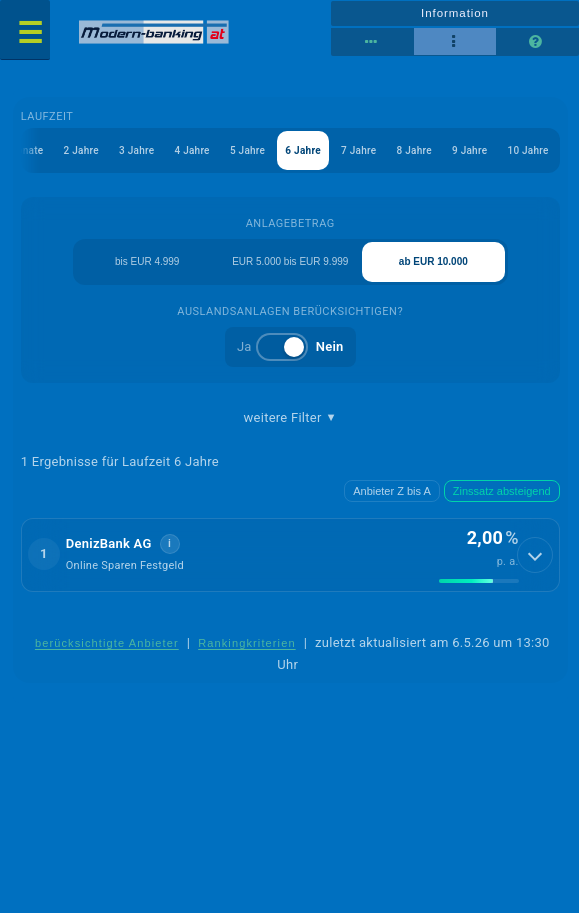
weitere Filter (290, 418)
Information (455, 13)
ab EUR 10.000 (433, 261)
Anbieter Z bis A (392, 491)
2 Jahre (81, 150)
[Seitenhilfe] (537, 42)
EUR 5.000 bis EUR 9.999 (290, 261)
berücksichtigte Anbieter (107, 643)
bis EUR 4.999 (147, 261)
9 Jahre (469, 150)
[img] (479, 581)
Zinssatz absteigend (502, 491)
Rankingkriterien (247, 643)
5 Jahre (247, 150)
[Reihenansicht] (372, 42)
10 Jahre (527, 150)
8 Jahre (414, 150)
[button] (290, 555)
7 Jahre (358, 150)
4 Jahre (191, 150)
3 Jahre (136, 150)
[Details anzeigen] (535, 555)
